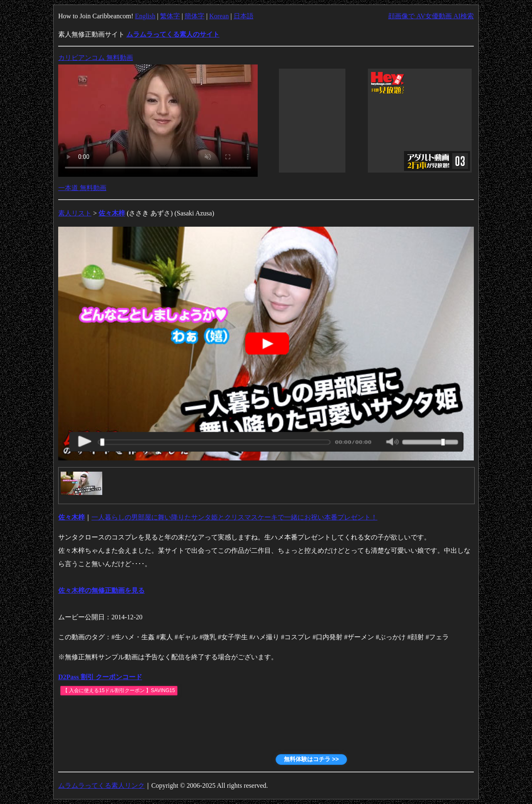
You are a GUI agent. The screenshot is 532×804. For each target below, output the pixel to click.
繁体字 (170, 16)
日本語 (244, 16)
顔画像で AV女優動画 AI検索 (431, 16)
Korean (219, 16)
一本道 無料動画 (82, 188)
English (145, 16)
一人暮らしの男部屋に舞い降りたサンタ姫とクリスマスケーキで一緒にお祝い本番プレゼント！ (234, 517)
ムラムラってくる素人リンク (101, 785)
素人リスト (75, 213)
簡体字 (195, 16)
